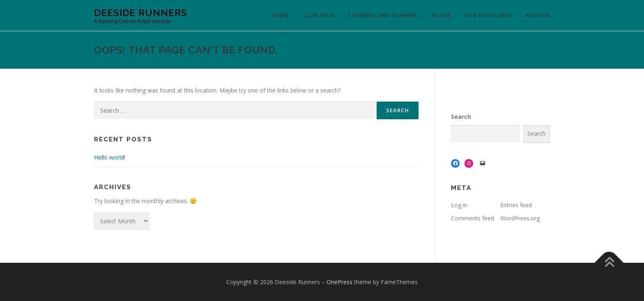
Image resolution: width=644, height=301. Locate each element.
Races (442, 15)
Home (280, 15)
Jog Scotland (488, 15)
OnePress (339, 282)
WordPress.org (520, 218)
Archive (537, 15)
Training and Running (383, 15)
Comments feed (473, 218)
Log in (459, 205)
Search (461, 117)
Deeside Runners (141, 13)
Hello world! (110, 157)
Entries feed (516, 205)
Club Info (318, 15)
